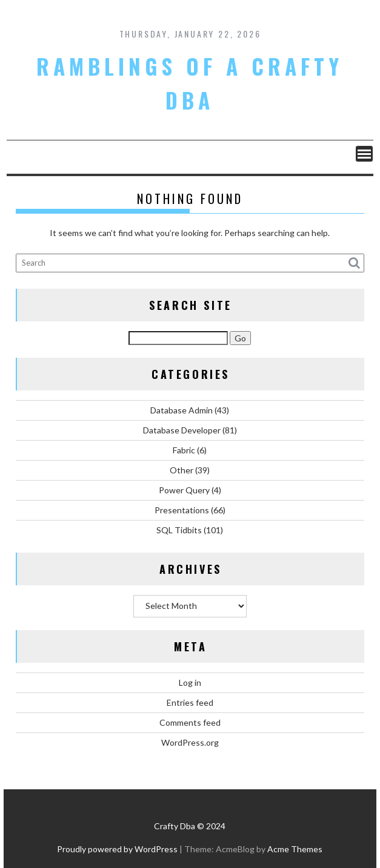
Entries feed (190, 702)
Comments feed (190, 722)
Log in (190, 682)
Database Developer (182, 430)
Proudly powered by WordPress (117, 849)
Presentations (182, 510)
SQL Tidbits (179, 530)
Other (182, 470)
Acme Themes (295, 849)
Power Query (184, 490)
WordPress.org (190, 742)
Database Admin (182, 410)
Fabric (184, 450)
